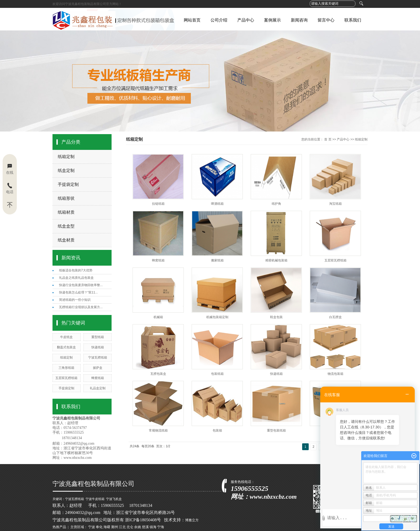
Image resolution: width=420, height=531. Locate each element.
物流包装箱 (335, 374)
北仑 (130, 527)
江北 (122, 527)
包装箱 (217, 430)
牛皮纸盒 (66, 337)
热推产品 (59, 527)
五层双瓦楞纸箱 (66, 378)
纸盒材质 (66, 240)
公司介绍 (219, 20)
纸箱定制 (66, 157)
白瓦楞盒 (335, 317)
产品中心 (246, 20)
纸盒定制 (66, 170)
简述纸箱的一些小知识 (75, 300)
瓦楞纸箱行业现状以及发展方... (81, 307)
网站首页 (192, 20)
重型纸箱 (98, 337)
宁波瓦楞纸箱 (98, 357)
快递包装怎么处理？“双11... (78, 292)
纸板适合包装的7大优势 (76, 270)
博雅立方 (192, 520)
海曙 (107, 527)
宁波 (92, 527)
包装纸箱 (217, 374)
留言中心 (326, 20)
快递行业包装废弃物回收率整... (81, 285)
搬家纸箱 (217, 260)
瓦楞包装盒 (158, 374)
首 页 (328, 139)
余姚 (138, 527)
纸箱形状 (66, 198)
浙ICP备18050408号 (143, 520)
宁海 (161, 527)
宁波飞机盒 (114, 499)
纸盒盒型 (66, 226)
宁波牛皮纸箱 (95, 499)
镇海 (153, 527)
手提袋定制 (68, 184)
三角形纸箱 (66, 368)
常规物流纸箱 (158, 430)
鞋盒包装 (276, 317)
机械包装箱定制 (217, 317)
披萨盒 (98, 368)
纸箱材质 (66, 212)
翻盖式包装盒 (66, 347)
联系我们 (353, 20)
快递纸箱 (98, 347)
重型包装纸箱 (276, 430)
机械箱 (158, 317)
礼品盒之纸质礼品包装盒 (76, 278)
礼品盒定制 (98, 388)
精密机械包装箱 (276, 260)
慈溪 (145, 527)
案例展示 (272, 20)
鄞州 (115, 527)
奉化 (99, 527)
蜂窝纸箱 (98, 378)
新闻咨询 (299, 20)
